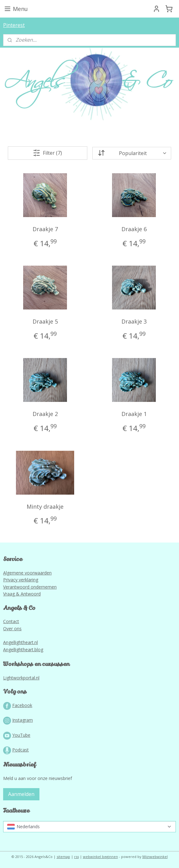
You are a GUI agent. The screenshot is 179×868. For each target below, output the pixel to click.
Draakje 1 (134, 414)
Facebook (22, 705)
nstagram (23, 720)
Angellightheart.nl (20, 642)
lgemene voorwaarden (29, 573)
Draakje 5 (45, 321)
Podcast (20, 750)
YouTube (21, 735)
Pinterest (14, 25)
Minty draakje (45, 506)
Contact (11, 621)
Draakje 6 (134, 229)
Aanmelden (21, 794)
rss (77, 857)
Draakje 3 (134, 321)
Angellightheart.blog (23, 650)
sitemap (63, 857)
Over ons (12, 629)
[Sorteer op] (132, 153)
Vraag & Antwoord (22, 594)
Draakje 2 (45, 414)
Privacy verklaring (21, 580)
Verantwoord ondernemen (30, 587)
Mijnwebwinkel (155, 857)
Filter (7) (47, 153)
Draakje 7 (45, 229)
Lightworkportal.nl (21, 678)
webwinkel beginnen (100, 857)
